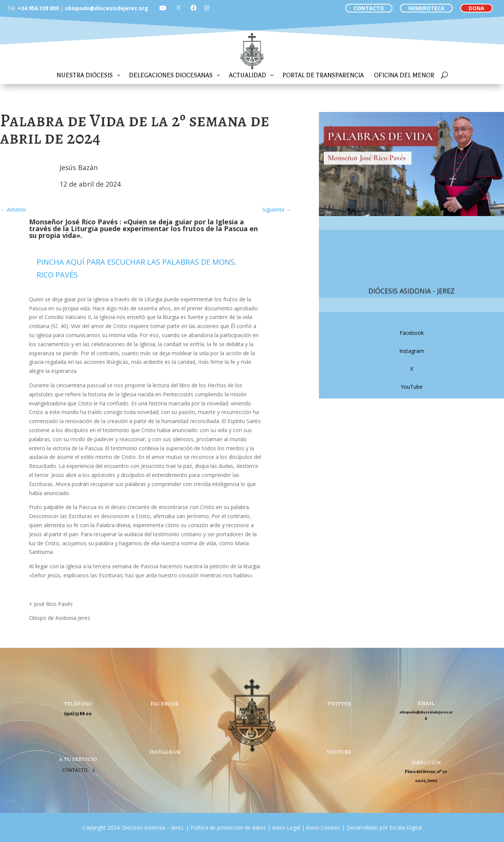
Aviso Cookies (322, 827)
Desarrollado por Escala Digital (384, 827)
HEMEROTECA (426, 8)
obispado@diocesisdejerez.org (106, 8)
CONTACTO (369, 8)
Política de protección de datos (228, 827)
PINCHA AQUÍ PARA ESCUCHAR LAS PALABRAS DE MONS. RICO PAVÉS (136, 268)
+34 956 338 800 (38, 8)
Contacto (75, 770)
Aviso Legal (285, 827)
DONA (476, 8)
